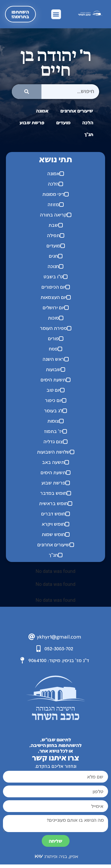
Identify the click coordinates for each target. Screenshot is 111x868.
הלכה (88, 122)
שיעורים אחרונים (77, 111)
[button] (56, 14)
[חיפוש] (27, 92)
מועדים (63, 122)
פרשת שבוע (32, 122)
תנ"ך (89, 134)
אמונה (42, 111)
